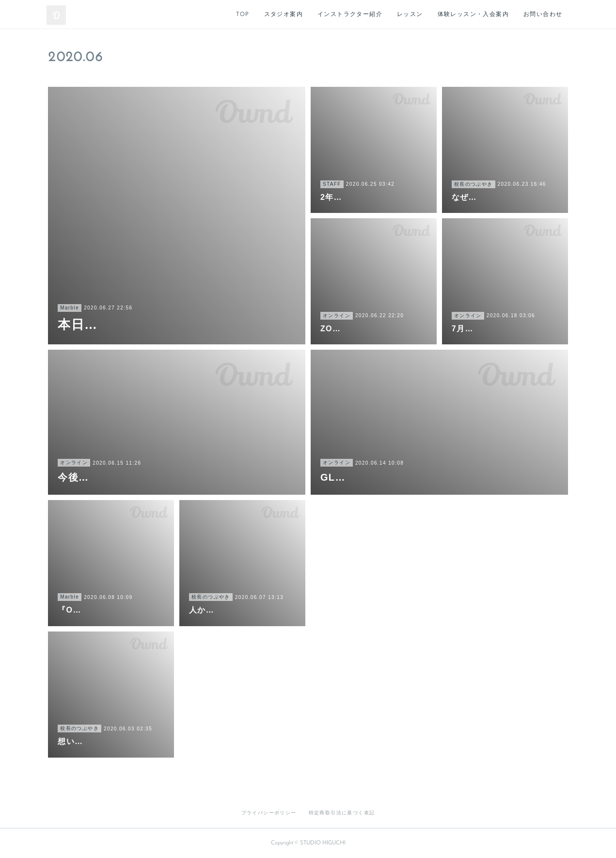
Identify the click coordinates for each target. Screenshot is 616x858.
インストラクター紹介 (350, 15)
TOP (243, 15)
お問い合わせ (543, 15)
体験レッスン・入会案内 (473, 15)
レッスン (410, 15)
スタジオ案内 (284, 15)
